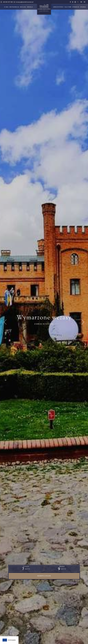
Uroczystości (58, 7)
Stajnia (83, 7)
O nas (6, 7)
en (81, 2)
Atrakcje (76, 7)
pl (78, 2)
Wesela (30, 7)
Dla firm (68, 7)
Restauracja (14, 7)
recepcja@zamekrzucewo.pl (23, 2)
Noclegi (23, 7)
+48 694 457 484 (7, 2)
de (85, 2)
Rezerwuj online (44, 576)
